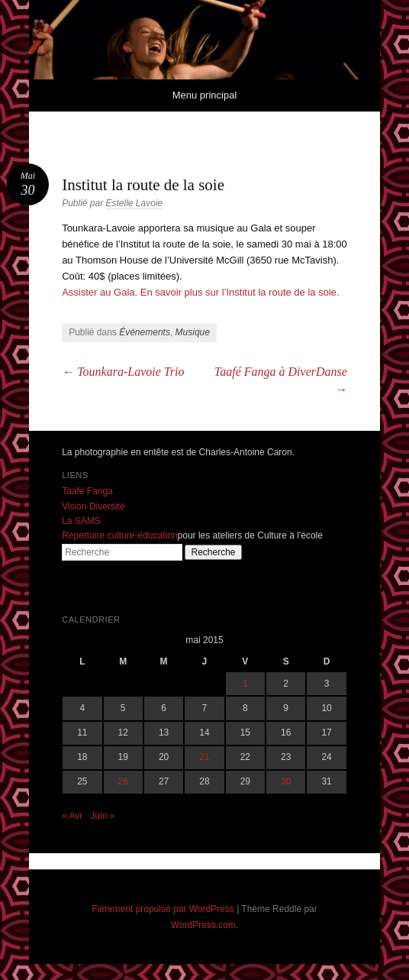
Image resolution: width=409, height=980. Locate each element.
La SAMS (81, 521)
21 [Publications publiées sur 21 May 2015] (204, 757)
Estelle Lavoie (135, 203)
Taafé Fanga (87, 491)
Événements (145, 332)
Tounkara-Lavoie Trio (123, 372)
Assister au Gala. (100, 292)
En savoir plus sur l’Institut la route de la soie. (240, 292)
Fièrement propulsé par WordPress (163, 909)
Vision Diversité (93, 506)
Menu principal (205, 95)
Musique (193, 332)
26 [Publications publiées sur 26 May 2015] (123, 781)
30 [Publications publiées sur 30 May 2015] (286, 781)
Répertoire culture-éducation (119, 535)
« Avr (72, 816)
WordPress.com (203, 925)
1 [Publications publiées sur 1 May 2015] (245, 684)
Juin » (102, 816)
